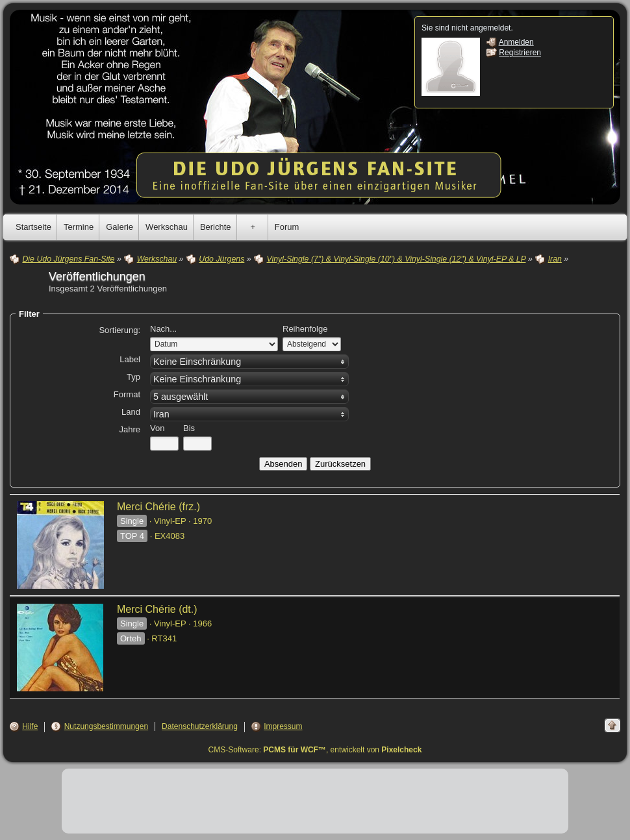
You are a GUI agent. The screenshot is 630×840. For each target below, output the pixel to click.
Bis (189, 428)
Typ (133, 377)
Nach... (163, 329)
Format (127, 394)
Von (157, 428)
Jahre (130, 429)
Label (130, 359)
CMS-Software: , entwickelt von (315, 750)
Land (131, 412)
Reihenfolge (305, 329)
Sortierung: (120, 330)
